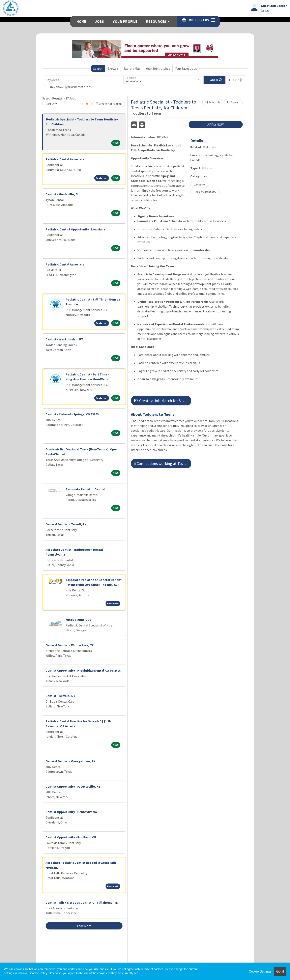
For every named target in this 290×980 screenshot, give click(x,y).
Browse (113, 68)
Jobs (99, 22)
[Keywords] (84, 80)
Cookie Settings (260, 971)
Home (81, 22)
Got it (280, 971)
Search (98, 68)
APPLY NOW (216, 124)
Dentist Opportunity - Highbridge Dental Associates (83, 670)
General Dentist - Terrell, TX (66, 524)
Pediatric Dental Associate (65, 159)
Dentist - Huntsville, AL (62, 194)
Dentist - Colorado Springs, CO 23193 (72, 414)
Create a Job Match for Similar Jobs (163, 401)
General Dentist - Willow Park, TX (70, 645)
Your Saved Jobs (186, 68)
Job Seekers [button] (199, 20)
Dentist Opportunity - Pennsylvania (71, 812)
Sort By (50, 104)
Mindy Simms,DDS (79, 620)
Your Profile (125, 22)
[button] (236, 80)
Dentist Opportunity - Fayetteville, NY (73, 786)
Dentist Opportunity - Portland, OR (71, 837)
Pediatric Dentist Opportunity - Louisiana (75, 229)
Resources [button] (156, 22)
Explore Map (132, 68)
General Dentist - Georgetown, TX (70, 761)
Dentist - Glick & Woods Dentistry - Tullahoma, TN (82, 902)
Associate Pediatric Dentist (86, 489)
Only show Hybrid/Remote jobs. (70, 87)
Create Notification (109, 104)
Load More (84, 926)
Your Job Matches (158, 68)
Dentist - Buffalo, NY (60, 696)
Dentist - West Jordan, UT (64, 339)
